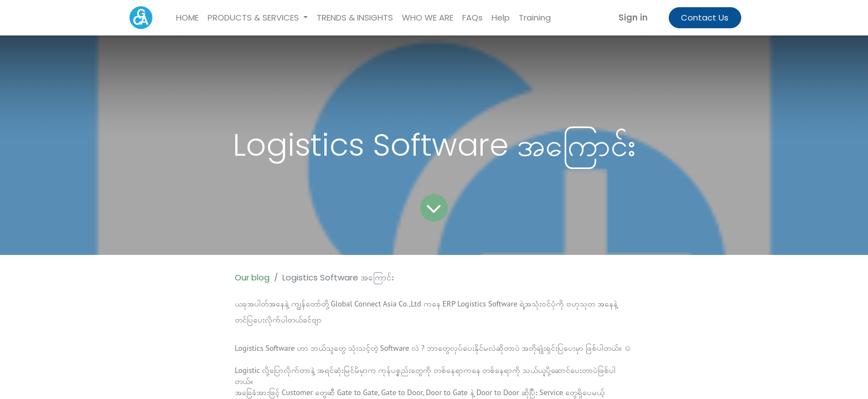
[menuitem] (187, 18)
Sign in (633, 17)
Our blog (252, 277)
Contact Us (705, 17)
